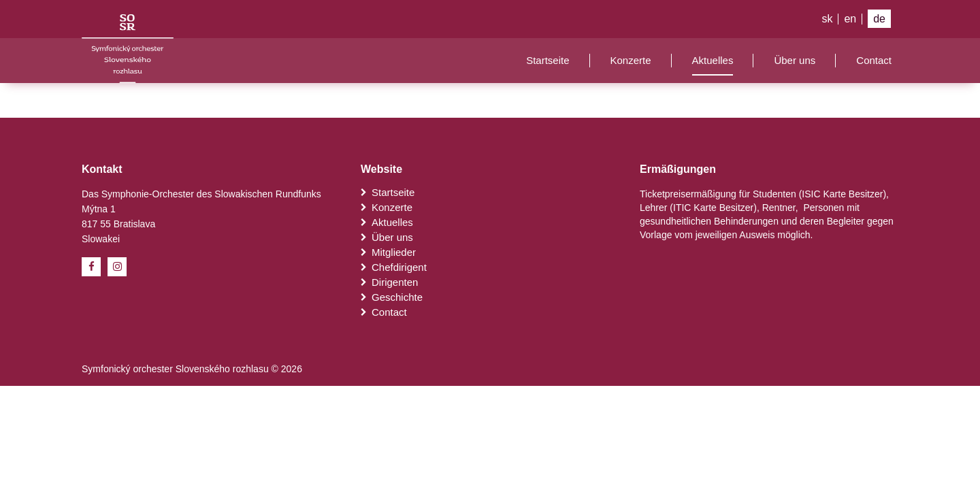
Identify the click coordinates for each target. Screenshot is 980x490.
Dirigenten (389, 282)
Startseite (548, 60)
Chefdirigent (394, 267)
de (879, 19)
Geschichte (392, 297)
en (850, 19)
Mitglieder (388, 252)
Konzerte (631, 60)
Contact (874, 60)
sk (827, 19)
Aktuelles (713, 60)
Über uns (795, 60)
